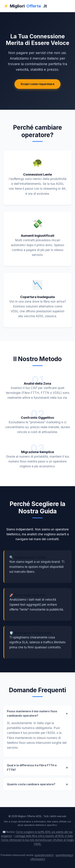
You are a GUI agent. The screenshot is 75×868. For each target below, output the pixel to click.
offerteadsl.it (38, 859)
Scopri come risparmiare (37, 84)
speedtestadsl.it (44, 855)
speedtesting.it (64, 855)
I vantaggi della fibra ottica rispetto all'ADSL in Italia (43, 836)
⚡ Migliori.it (25, 6)
